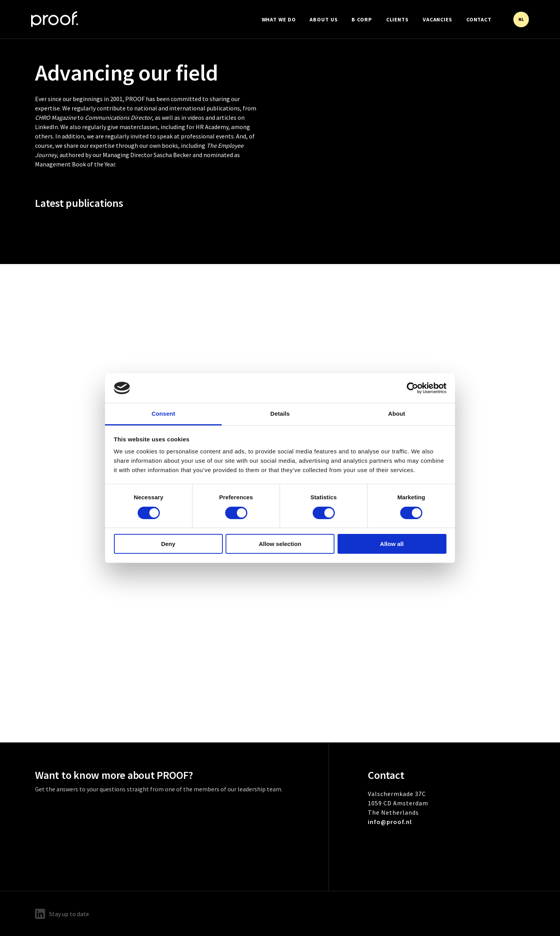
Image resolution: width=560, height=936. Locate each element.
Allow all (392, 544)
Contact (479, 19)
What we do (279, 19)
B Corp (362, 19)
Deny (168, 544)
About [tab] (397, 414)
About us (324, 19)
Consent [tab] (164, 414)
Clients (397, 19)
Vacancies (437, 19)
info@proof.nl (390, 822)
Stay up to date (62, 914)
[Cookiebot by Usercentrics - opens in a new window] (412, 388)
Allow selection (280, 544)
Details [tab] (280, 414)
